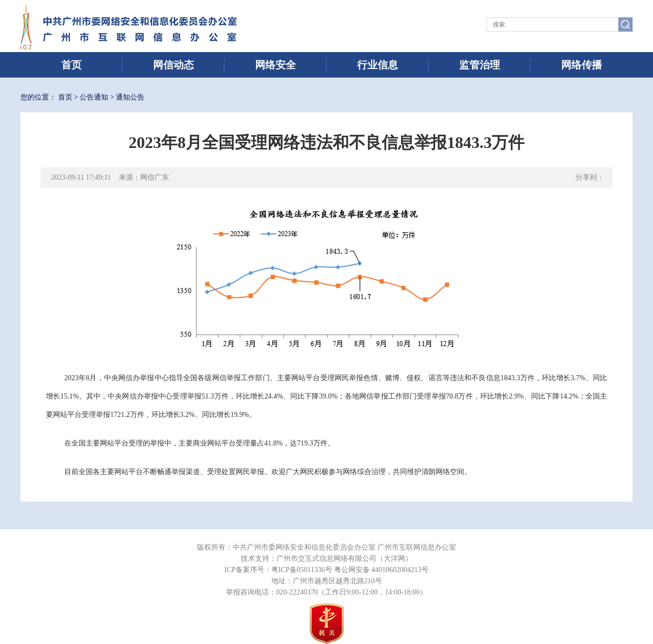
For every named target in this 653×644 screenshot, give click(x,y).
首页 (71, 65)
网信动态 (173, 65)
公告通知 (94, 97)
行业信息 (378, 65)
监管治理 (480, 65)
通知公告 (130, 97)
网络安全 (275, 65)
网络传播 (582, 65)
